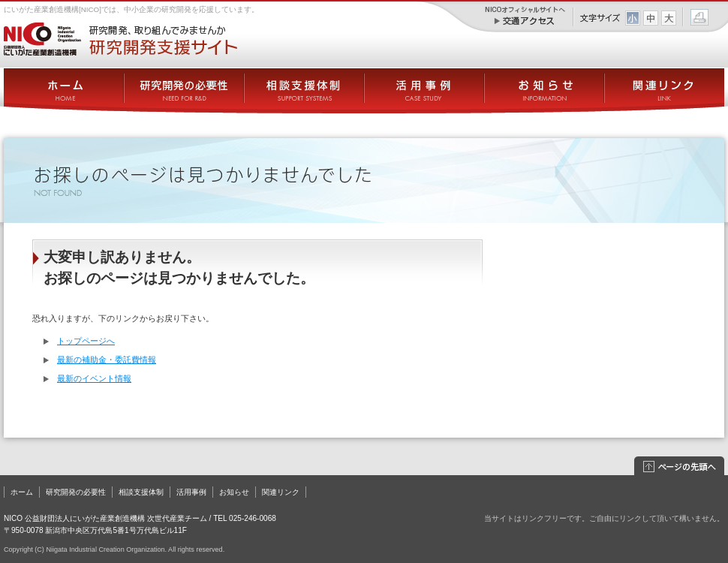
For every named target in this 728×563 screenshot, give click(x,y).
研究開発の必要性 (76, 492)
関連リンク (281, 492)
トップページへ (86, 341)
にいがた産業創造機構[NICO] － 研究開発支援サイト (120, 39)
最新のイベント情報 (94, 378)
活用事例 (191, 492)
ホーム (22, 492)
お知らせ (234, 492)
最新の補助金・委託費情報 (107, 360)
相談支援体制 (141, 492)
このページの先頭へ (679, 467)
